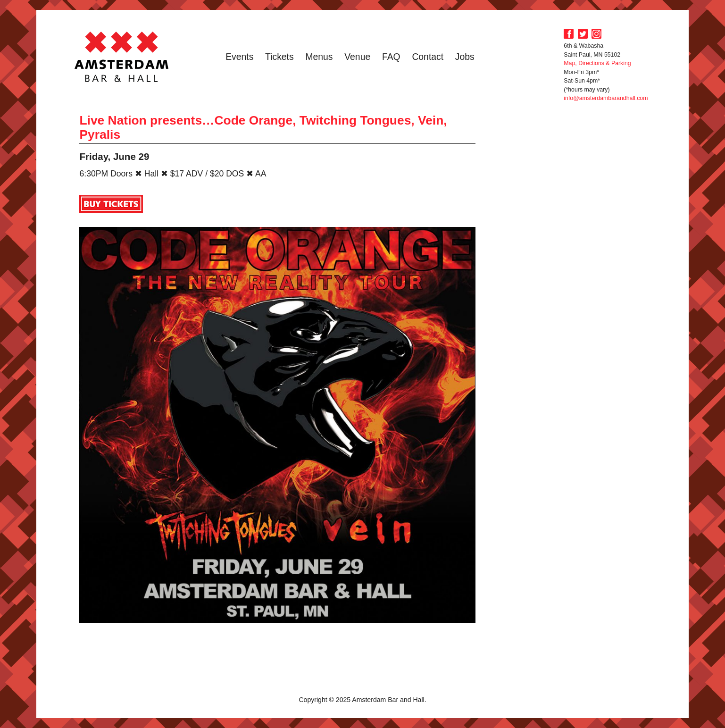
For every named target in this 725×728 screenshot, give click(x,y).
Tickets (279, 57)
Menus (319, 57)
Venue (357, 57)
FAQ (391, 57)
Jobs (465, 57)
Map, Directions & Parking (597, 63)
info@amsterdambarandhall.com (606, 98)
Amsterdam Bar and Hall (122, 57)
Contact (428, 57)
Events (239, 57)
